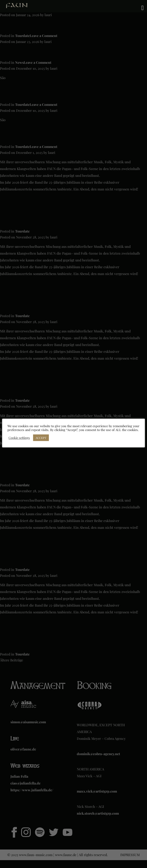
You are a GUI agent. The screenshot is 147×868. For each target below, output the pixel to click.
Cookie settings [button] (19, 438)
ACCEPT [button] (41, 438)
